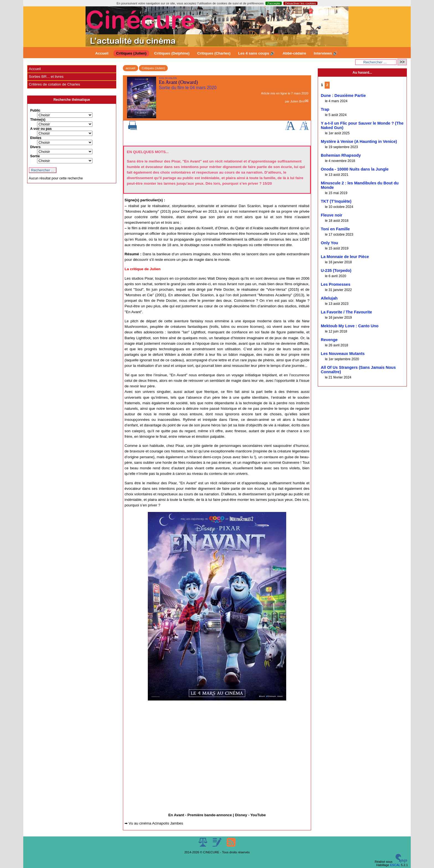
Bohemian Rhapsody (341, 155)
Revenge (329, 340)
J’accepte (274, 3)
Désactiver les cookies (300, 3)
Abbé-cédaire (294, 53)
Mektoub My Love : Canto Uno (350, 326)
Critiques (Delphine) (172, 53)
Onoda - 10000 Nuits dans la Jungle (355, 169)
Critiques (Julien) (131, 53)
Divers (35, 147)
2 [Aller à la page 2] (327, 85)
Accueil (102, 53)
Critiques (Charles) (214, 53)
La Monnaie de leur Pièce (345, 257)
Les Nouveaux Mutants (343, 354)
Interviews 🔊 (326, 53)
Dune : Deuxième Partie (343, 96)
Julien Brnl (297, 101)
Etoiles (36, 138)
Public (35, 110)
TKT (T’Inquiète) (336, 201)
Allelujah (329, 298)
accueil (131, 68)
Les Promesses (336, 284)
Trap (325, 109)
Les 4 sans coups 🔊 (256, 53)
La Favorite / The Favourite (346, 312)
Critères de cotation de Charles (54, 84)
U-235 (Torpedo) (336, 271)
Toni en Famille (335, 229)
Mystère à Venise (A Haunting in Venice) (359, 141)
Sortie (35, 156)
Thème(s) (38, 120)
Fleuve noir (332, 215)
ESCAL (395, 865)
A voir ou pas (41, 129)
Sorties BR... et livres (46, 77)
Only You (330, 243)
